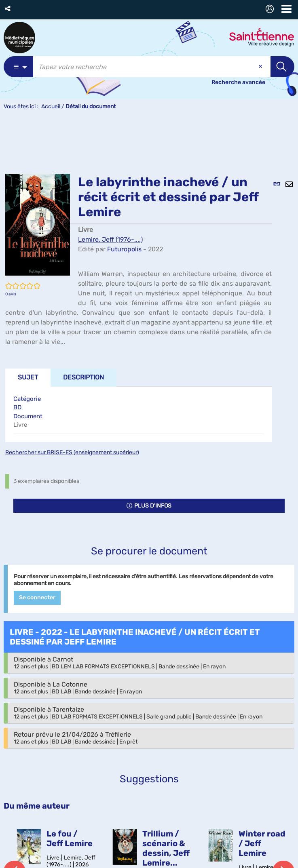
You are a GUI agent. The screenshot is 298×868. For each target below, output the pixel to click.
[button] (8, 9)
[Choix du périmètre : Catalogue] (18, 67)
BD (17, 407)
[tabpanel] (138, 414)
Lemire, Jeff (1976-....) (110, 239)
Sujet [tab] (28, 377)
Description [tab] (83, 377)
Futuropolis (124, 249)
